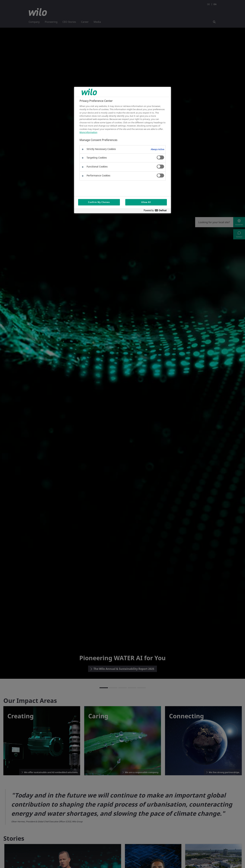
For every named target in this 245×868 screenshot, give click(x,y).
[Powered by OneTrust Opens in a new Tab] (156, 211)
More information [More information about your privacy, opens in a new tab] (88, 132)
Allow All (146, 202)
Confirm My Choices (99, 202)
